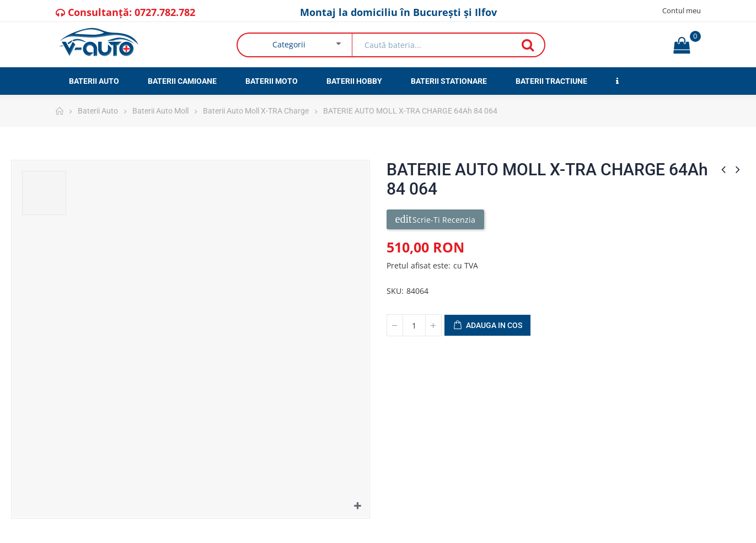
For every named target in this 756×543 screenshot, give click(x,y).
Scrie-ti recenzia (435, 219)
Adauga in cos (487, 326)
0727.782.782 (165, 12)
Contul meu (682, 10)
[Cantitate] (414, 325)
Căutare (528, 45)
